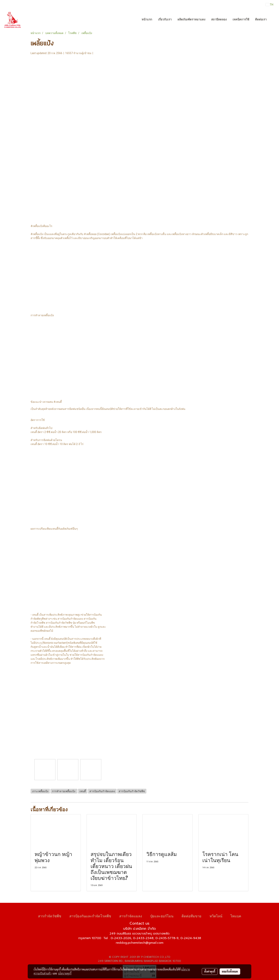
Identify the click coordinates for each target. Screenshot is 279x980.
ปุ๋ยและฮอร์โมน (162, 916)
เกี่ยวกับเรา (165, 19)
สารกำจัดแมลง (131, 916)
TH (269, 5)
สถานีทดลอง (219, 19)
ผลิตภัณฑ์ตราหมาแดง (191, 19)
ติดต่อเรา (261, 19)
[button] (273, 20)
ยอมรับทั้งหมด (230, 971)
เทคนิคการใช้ (241, 19)
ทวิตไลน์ (216, 916)
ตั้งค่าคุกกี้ (210, 971)
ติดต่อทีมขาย (191, 916)
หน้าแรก (147, 19)
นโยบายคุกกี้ (65, 973)
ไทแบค (236, 916)
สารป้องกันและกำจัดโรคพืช (90, 916)
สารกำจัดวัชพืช (50, 916)
